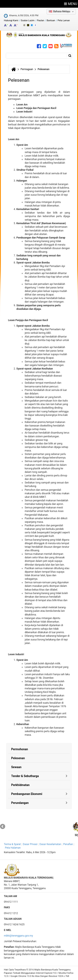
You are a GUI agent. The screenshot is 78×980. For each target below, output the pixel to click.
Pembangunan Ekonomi (27, 794)
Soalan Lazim (28, 20)
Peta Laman (64, 20)
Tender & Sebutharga (25, 776)
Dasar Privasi (30, 844)
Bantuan (51, 20)
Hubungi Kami (11, 20)
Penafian (68, 844)
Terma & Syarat (12, 844)
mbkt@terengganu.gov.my (19, 936)
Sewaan (16, 767)
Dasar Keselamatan (50, 844)
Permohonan (20, 749)
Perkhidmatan (20, 785)
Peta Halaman (13, 848)
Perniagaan (27, 69)
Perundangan (20, 803)
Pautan (41, 20)
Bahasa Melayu (62, 11)
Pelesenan (18, 758)
